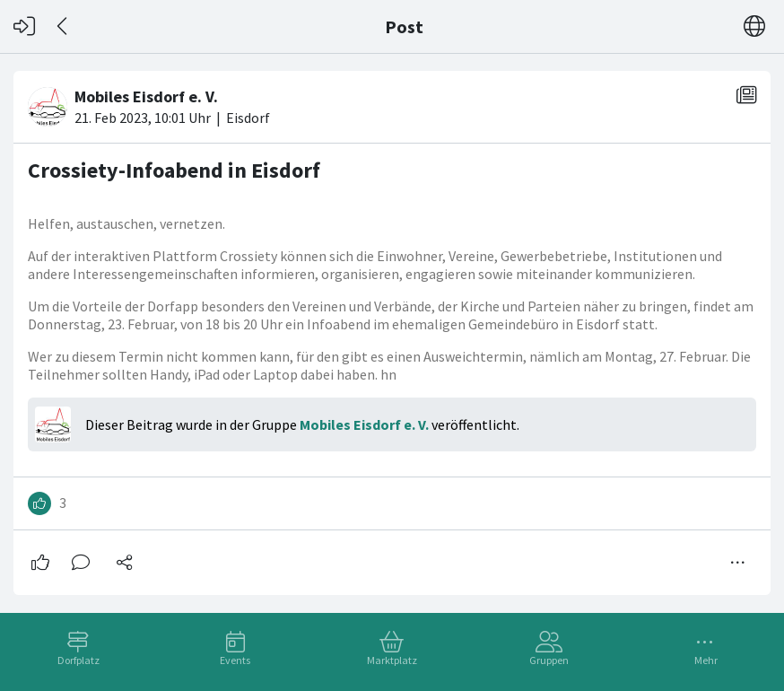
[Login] (24, 26)
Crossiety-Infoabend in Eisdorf (174, 170)
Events (235, 660)
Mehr (706, 660)
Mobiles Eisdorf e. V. (364, 424)
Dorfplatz (78, 660)
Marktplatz (392, 660)
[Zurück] (63, 26)
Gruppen (549, 660)
